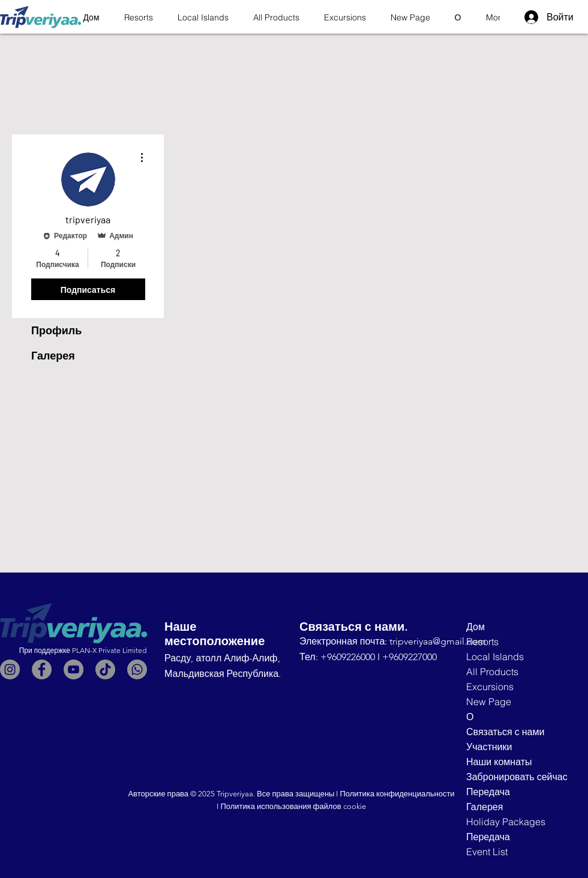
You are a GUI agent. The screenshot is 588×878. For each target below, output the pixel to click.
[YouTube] (73, 669)
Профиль (56, 331)
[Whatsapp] (137, 669)
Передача (488, 792)
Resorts (482, 642)
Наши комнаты (499, 762)
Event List (487, 852)
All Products (492, 672)
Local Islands (495, 657)
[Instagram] (10, 669)
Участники (489, 747)
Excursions (490, 687)
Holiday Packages (506, 822)
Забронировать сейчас (514, 777)
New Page (489, 702)
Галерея (53, 356)
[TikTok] (105, 669)
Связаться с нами (505, 732)
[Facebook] (42, 669)
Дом (475, 627)
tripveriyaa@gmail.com (438, 641)
